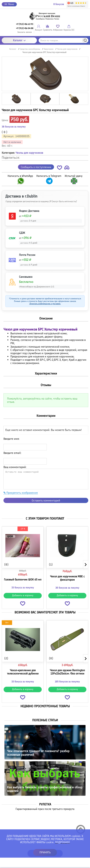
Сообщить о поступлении (36, 167)
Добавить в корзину (23, 595)
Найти (85, 40)
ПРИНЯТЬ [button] (45, 852)
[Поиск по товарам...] (64, 40)
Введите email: (12, 453)
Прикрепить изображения (21, 493)
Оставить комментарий (46, 500)
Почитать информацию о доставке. (45, 304)
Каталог (19, 40)
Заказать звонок (25, 32)
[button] (60, 168)
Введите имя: (12, 439)
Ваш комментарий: (15, 467)
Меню (9, 4)
